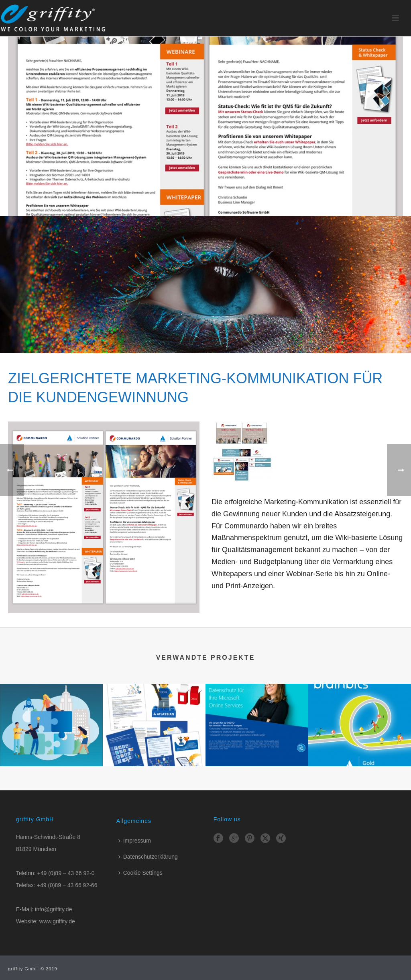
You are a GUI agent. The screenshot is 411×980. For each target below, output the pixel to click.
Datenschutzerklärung (148, 857)
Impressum (135, 841)
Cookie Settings (140, 873)
